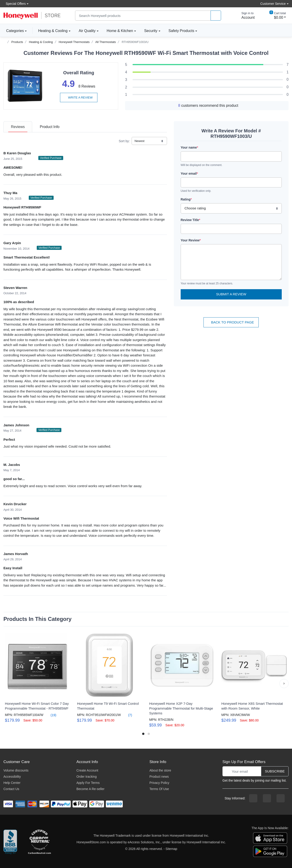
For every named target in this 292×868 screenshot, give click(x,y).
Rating (186, 199)
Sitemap (171, 849)
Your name (189, 147)
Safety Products (181, 31)
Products (17, 42)
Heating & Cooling (53, 31)
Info (50, 127)
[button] (284, 684)
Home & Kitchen (120, 31)
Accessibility (12, 777)
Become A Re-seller (90, 789)
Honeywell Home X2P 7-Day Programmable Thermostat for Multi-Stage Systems (181, 708)
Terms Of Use (159, 789)
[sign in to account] (245, 16)
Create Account (87, 770)
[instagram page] (267, 798)
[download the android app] (270, 851)
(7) (127, 715)
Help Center (12, 783)
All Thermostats (106, 42)
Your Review (191, 240)
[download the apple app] (270, 838)
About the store (160, 770)
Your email (189, 174)
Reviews (18, 127)
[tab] (18, 127)
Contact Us (11, 789)
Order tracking (87, 777)
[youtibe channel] (281, 798)
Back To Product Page (231, 322)
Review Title (190, 220)
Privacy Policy (159, 783)
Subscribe (275, 771)
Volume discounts (16, 770)
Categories (14, 31)
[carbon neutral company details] (39, 842)
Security (151, 31)
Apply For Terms (88, 783)
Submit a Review (231, 294)
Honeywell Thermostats (74, 42)
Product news (159, 777)
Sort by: (124, 141)
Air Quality (87, 31)
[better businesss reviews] (10, 842)
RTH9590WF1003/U (135, 42)
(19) (51, 715)
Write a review (79, 97)
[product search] (216, 16)
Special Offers (15, 4)
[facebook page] (253, 798)
